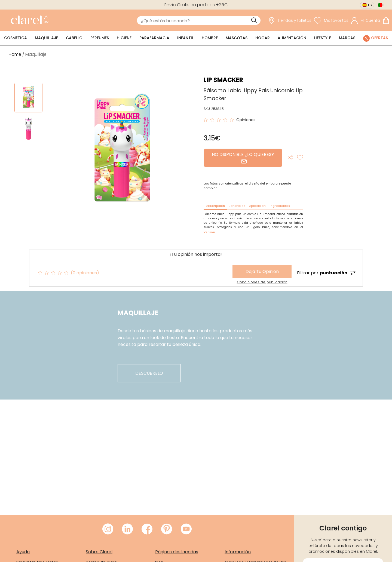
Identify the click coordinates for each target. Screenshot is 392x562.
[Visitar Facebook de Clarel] (147, 529)
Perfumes (100, 38)
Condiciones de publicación (262, 282)
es (370, 5)
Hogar (263, 38)
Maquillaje (46, 38)
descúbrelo (149, 373)
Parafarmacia (154, 38)
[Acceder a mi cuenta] (366, 21)
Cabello (74, 38)
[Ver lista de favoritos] (331, 21)
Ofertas (379, 38)
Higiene (124, 38)
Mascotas (237, 38)
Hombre (210, 38)
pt (385, 5)
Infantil (185, 38)
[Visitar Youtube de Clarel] (186, 529)
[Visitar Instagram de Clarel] (108, 529)
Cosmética (16, 38)
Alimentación (292, 38)
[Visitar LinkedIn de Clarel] (127, 529)
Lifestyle (323, 38)
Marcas (347, 38)
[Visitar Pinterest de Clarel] (167, 529)
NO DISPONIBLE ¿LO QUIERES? (243, 158)
